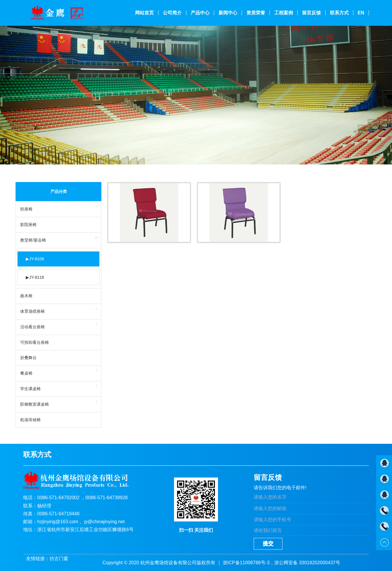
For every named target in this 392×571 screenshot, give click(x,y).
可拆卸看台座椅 (35, 342)
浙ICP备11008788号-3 (246, 563)
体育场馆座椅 (33, 311)
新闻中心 (228, 13)
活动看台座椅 (33, 327)
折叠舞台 (28, 358)
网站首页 (144, 13)
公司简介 (172, 13)
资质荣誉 (256, 13)
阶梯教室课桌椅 (35, 404)
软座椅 (26, 209)
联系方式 (339, 13)
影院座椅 (28, 225)
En (361, 13)
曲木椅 (26, 296)
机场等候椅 (30, 420)
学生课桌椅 (30, 389)
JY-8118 (35, 278)
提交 (268, 543)
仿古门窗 (59, 559)
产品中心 (200, 13)
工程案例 (284, 13)
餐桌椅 (26, 373)
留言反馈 (311, 13)
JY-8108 (35, 259)
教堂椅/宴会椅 (33, 240)
